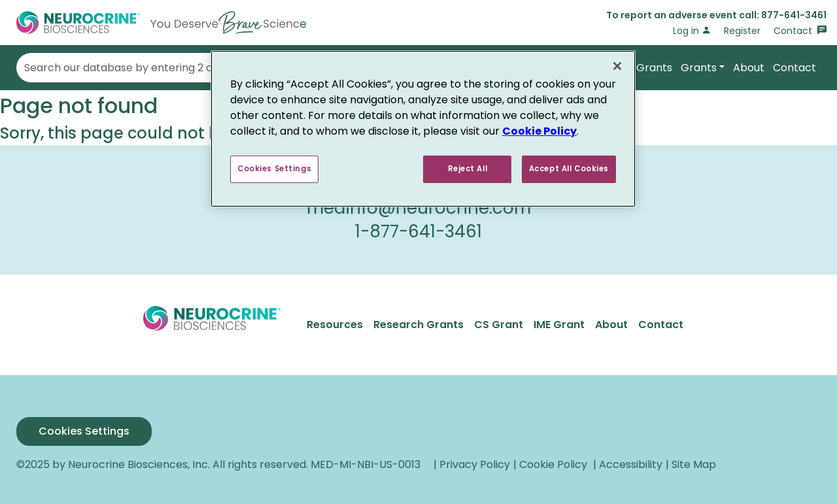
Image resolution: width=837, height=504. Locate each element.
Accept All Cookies (569, 169)
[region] (423, 129)
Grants (699, 68)
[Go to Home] (161, 23)
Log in (692, 31)
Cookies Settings (84, 431)
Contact (800, 31)
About (749, 68)
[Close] (617, 66)
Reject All (468, 169)
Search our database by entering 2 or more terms (153, 68)
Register (742, 31)
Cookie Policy (539, 131)
